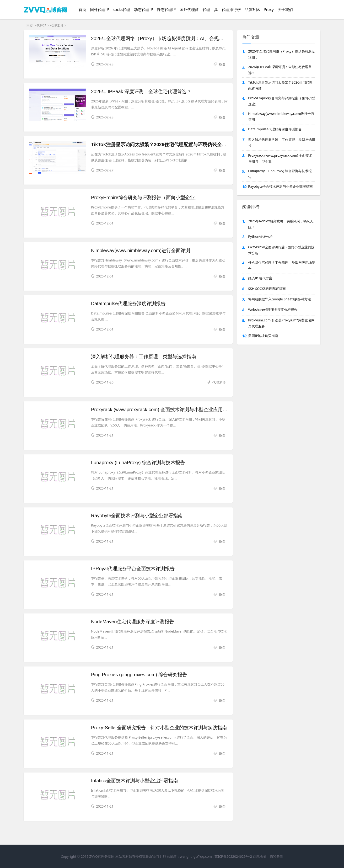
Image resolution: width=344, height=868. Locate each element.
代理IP (41, 25)
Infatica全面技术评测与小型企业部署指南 (134, 781)
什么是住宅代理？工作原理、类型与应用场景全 (282, 266)
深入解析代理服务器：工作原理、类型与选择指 (282, 143)
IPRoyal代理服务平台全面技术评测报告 (133, 569)
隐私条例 (276, 856)
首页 (82, 10)
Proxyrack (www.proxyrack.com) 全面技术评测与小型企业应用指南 (162, 410)
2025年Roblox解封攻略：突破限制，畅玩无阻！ (281, 224)
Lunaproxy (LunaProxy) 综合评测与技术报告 (138, 463)
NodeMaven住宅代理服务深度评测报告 (133, 622)
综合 (222, 64)
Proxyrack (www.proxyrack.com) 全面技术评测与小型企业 (280, 158)
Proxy (269, 10)
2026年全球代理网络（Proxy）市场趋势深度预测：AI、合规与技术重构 (167, 38)
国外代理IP (99, 10)
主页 (30, 25)
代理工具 (210, 10)
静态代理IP (166, 10)
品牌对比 (252, 10)
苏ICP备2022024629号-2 (233, 856)
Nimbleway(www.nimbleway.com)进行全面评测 (141, 250)
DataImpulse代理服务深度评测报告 (128, 304)
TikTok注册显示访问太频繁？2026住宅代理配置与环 (280, 85)
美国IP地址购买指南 (263, 336)
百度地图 (259, 856)
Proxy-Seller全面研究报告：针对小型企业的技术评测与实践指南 (159, 728)
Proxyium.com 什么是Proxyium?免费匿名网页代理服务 (281, 323)
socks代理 (121, 10)
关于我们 (285, 10)
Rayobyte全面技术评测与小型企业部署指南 (137, 516)
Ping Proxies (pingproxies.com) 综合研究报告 (139, 675)
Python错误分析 (260, 237)
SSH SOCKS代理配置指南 (267, 289)
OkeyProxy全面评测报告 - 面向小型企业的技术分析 (281, 250)
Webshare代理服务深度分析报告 (273, 310)
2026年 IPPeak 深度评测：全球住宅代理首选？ (141, 91)
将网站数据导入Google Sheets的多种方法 (280, 299)
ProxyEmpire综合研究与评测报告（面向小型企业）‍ (145, 197)
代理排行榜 (231, 10)
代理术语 (219, 382)
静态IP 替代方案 (260, 278)
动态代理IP (143, 10)
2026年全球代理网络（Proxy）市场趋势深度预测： (282, 54)
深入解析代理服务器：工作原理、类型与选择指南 (144, 357)
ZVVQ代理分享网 (102, 856)
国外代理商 (189, 10)
